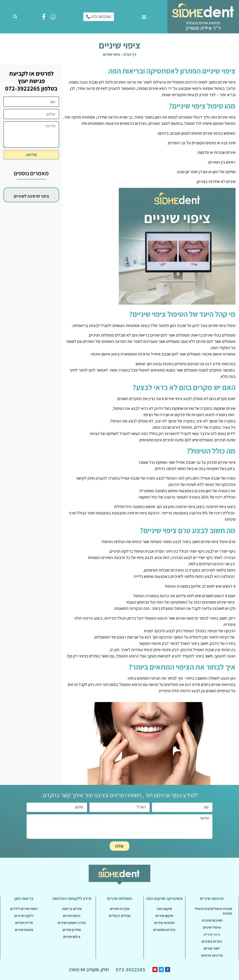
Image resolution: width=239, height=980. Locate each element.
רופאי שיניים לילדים (24, 909)
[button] (144, 17)
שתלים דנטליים (120, 916)
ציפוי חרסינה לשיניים (31, 196)
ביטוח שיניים (72, 916)
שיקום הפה (164, 909)
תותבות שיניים (164, 923)
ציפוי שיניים (212, 934)
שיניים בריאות (72, 909)
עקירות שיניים (120, 909)
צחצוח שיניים (24, 930)
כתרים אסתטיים (164, 930)
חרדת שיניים (24, 923)
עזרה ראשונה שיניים (72, 923)
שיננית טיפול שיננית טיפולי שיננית (213, 911)
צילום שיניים (72, 937)
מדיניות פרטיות (212, 955)
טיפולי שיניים (212, 927)
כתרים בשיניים (212, 941)
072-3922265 (131, 969)
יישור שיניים (212, 948)
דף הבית (130, 54)
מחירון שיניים (72, 930)
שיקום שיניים (164, 916)
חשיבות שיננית (212, 920)
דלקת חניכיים (24, 916)
